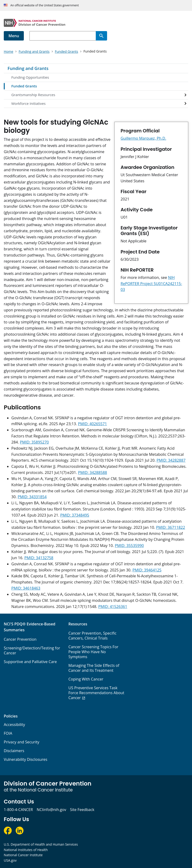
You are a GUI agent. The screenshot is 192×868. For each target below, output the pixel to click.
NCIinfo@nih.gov (51, 810)
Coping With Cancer (86, 679)
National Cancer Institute (23, 855)
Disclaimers (14, 751)
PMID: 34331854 (32, 497)
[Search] (101, 36)
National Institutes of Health (26, 850)
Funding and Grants (28, 68)
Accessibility (14, 725)
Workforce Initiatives (28, 103)
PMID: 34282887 (171, 460)
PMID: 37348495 (75, 515)
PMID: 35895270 (34, 442)
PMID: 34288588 (93, 473)
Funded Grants (24, 86)
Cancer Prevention (20, 639)
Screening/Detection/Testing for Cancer (32, 650)
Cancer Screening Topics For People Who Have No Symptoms (93, 652)
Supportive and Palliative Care (30, 662)
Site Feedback (82, 810)
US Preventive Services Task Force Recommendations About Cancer (96, 693)
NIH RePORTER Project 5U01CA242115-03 (151, 284)
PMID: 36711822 (171, 527)
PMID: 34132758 (39, 558)
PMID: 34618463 (26, 588)
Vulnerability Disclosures (25, 759)
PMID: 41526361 (113, 607)
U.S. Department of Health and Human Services (41, 844)
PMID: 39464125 (147, 570)
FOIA (8, 733)
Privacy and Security (22, 742)
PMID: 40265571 (92, 424)
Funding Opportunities (30, 77)
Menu (14, 36)
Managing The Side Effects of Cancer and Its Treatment (94, 668)
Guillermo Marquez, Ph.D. (143, 138)
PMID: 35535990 (129, 546)
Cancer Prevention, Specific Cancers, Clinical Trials (92, 636)
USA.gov (10, 860)
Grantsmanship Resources (33, 95)
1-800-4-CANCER (18, 810)
